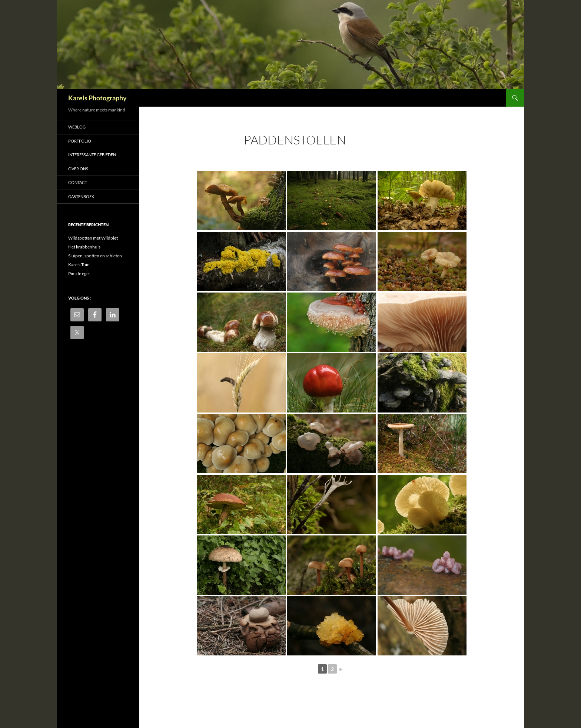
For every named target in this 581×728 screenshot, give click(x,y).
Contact (78, 182)
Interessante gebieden (92, 155)
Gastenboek (81, 196)
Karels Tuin (79, 265)
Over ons (78, 169)
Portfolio (80, 141)
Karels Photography (97, 98)
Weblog (77, 127)
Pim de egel (79, 273)
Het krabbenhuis (84, 247)
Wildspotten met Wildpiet (93, 238)
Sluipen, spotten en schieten (95, 256)
